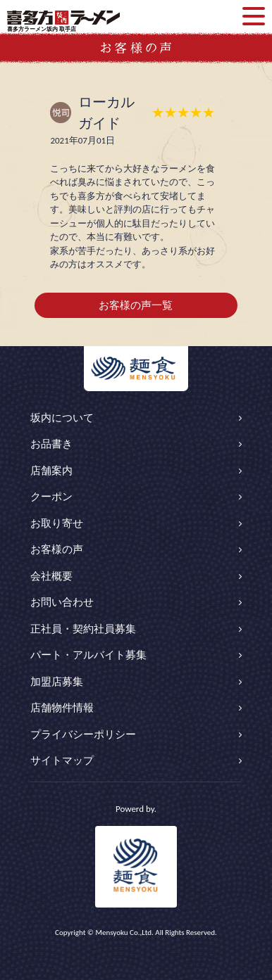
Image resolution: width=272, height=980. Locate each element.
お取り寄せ (57, 523)
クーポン (51, 497)
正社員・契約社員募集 (83, 629)
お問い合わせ (62, 602)
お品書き (51, 444)
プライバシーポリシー (83, 734)
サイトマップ (62, 761)
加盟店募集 (57, 682)
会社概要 (51, 576)
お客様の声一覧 (136, 305)
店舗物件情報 (62, 708)
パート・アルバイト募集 (88, 655)
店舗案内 (51, 471)
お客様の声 (57, 549)
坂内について (62, 418)
